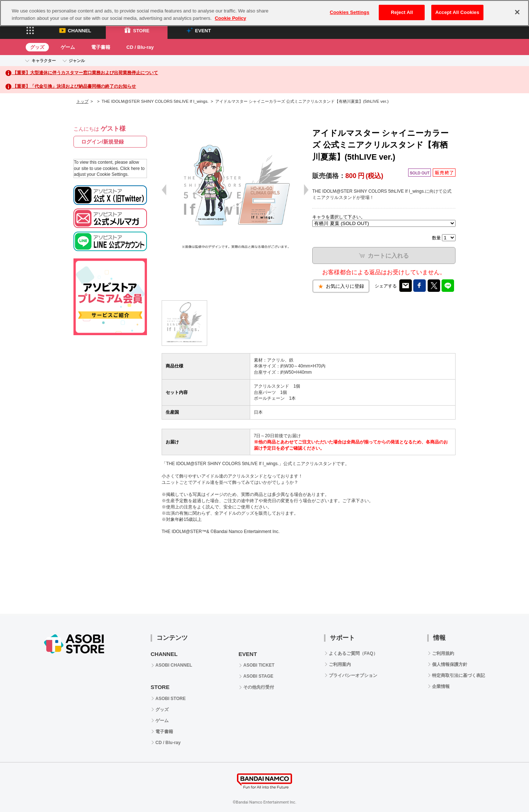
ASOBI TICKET (259, 665)
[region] (264, 13)
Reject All (402, 12)
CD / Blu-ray (140, 47)
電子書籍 (101, 47)
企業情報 (441, 686)
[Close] (517, 12)
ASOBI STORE (170, 699)
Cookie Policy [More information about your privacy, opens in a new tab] (231, 18)
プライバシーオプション (353, 675)
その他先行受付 (259, 687)
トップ (82, 101)
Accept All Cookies (457, 12)
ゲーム (68, 47)
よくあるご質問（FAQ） (353, 653)
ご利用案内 (340, 664)
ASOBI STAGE (258, 676)
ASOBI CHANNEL (174, 665)
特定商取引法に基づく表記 (458, 675)
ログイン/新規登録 (102, 142)
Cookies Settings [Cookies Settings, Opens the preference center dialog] (350, 12)
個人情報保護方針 (450, 664)
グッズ (37, 47)
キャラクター (44, 61)
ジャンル (77, 61)
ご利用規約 (443, 653)
